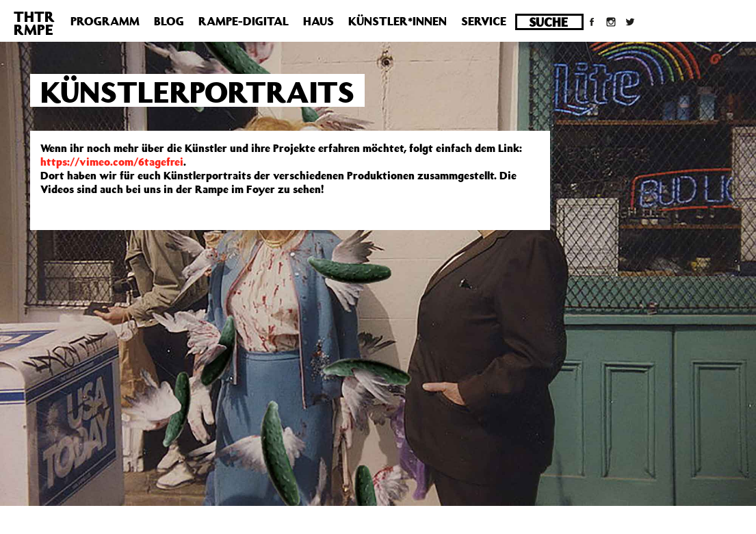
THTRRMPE (34, 23)
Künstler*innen (397, 21)
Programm (105, 21)
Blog (169, 21)
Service (484, 21)
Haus (318, 21)
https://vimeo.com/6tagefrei (112, 162)
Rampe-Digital (244, 21)
